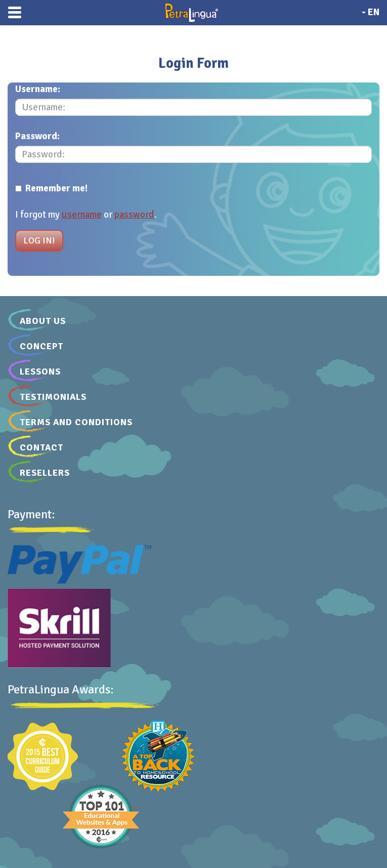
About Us (43, 321)
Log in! (39, 240)
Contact (41, 447)
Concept (41, 346)
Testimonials (53, 397)
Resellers (45, 473)
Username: (38, 89)
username (82, 215)
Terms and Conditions (76, 422)
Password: (37, 136)
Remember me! (51, 188)
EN (371, 12)
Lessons (40, 371)
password (134, 215)
